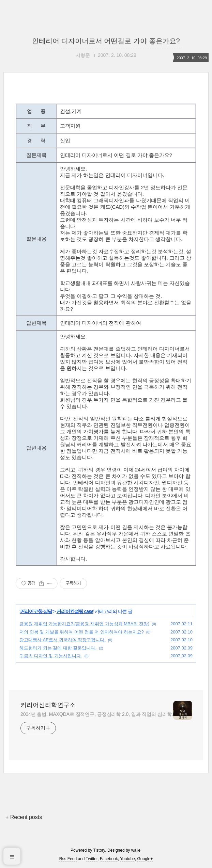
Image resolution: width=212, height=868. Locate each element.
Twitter (92, 859)
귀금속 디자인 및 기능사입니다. (51, 656)
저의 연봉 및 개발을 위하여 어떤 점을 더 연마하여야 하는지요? (82, 632)
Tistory (99, 850)
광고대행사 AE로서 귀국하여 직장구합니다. (63, 640)
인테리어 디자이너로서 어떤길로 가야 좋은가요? (106, 41)
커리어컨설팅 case (75, 611)
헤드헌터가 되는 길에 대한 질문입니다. (58, 648)
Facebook (109, 859)
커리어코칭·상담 (36, 611)
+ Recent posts (24, 817)
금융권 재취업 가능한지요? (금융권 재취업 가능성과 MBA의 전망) (84, 624)
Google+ (145, 859)
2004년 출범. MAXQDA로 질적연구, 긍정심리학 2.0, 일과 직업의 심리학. (97, 714)
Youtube (127, 859)
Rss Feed (68, 859)
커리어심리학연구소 (48, 705)
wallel (136, 850)
